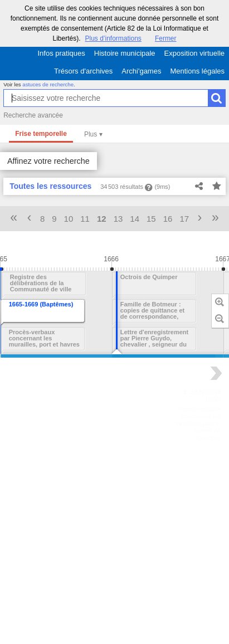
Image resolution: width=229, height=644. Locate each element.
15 (151, 219)
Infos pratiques (62, 53)
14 (135, 219)
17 (184, 219)
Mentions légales (197, 71)
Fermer (166, 38)
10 (69, 219)
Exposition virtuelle (194, 53)
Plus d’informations (113, 38)
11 (85, 219)
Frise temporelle (41, 134)
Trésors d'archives (83, 71)
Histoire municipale (125, 53)
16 (168, 219)
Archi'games (141, 71)
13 (118, 219)
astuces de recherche (48, 84)
